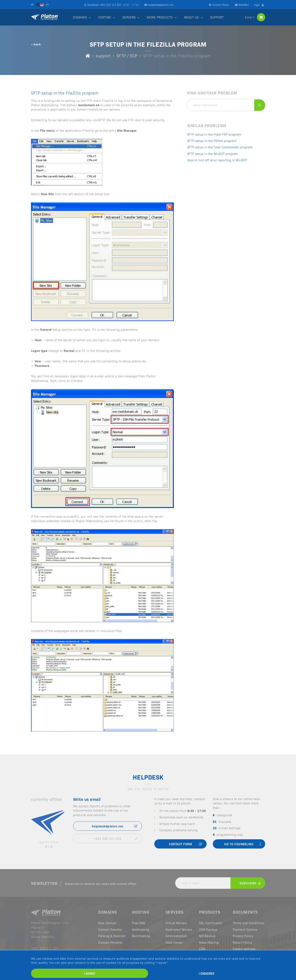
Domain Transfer (110, 929)
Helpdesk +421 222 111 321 (112, 5)
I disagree (207, 973)
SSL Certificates (211, 923)
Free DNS (139, 923)
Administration (176, 936)
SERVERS (129, 17)
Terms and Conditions (248, 923)
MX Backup (207, 936)
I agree (90, 973)
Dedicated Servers (179, 929)
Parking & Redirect (112, 936)
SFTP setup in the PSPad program (212, 141)
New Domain (107, 923)
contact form (186, 844)
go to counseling (243, 844)
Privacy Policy (243, 936)
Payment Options (245, 929)
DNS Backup (208, 929)
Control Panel (219, 5)
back (36, 44)
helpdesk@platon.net (159, 5)
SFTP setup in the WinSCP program (213, 154)
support (103, 55)
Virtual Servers (176, 923)
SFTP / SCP (127, 55)
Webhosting (141, 929)
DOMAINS (80, 17)
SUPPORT (217, 17)
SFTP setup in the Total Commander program (220, 147)
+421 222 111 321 (116, 838)
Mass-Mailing (209, 942)
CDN (202, 949)
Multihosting (141, 936)
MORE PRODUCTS (160, 17)
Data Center (174, 942)
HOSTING (105, 17)
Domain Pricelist (110, 942)
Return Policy (242, 942)
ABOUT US (191, 17)
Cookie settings (244, 949)
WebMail (242, 5)
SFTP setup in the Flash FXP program (214, 134)
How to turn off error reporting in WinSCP (217, 160)
